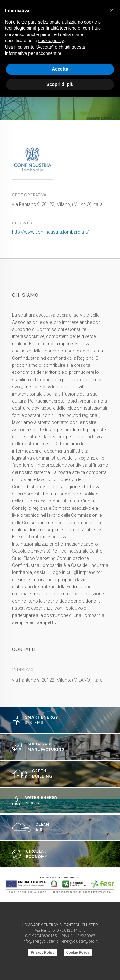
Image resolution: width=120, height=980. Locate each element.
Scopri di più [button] (60, 84)
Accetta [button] (60, 69)
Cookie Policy (78, 952)
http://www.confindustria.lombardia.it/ (51, 232)
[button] (112, 10)
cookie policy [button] (51, 41)
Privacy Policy (43, 952)
